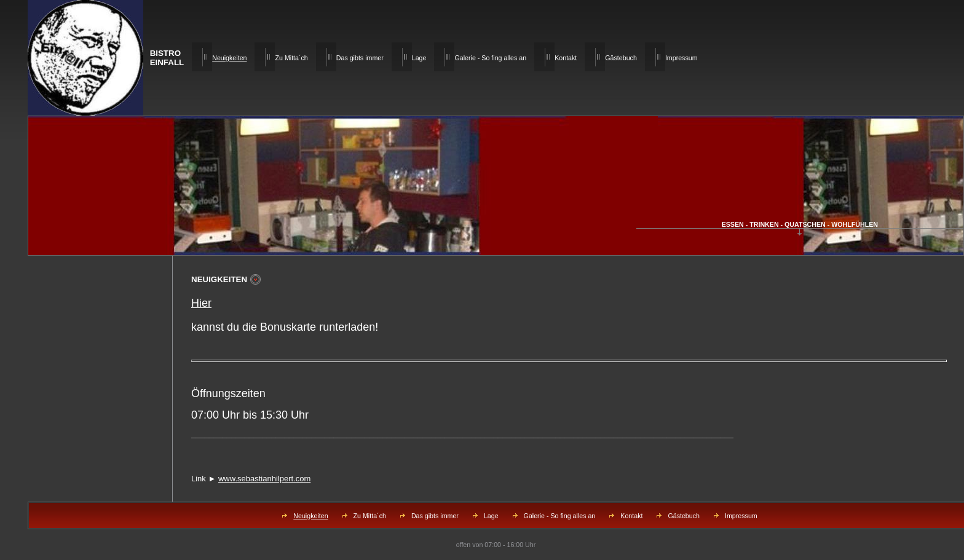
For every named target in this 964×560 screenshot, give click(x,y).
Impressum (682, 58)
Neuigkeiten (310, 516)
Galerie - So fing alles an (490, 58)
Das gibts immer (360, 58)
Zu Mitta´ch (291, 58)
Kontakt (566, 58)
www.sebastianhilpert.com (264, 479)
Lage (419, 58)
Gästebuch (621, 58)
